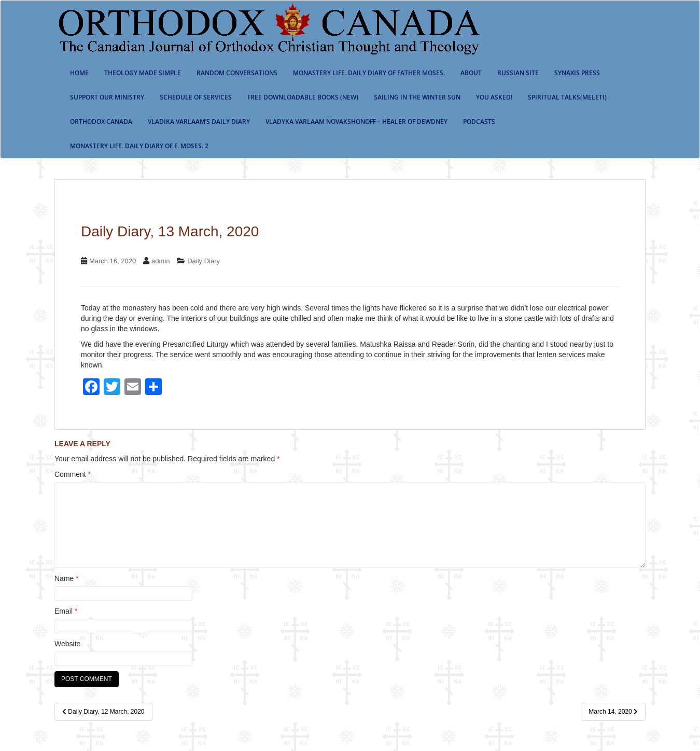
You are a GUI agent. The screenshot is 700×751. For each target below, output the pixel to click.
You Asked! (494, 97)
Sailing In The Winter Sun (417, 97)
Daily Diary (204, 261)
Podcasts (479, 122)
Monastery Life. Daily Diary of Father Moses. (369, 73)
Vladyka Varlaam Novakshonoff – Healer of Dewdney (356, 122)
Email (66, 611)
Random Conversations (237, 73)
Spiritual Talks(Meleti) (567, 97)
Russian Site (518, 73)
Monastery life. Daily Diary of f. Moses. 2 (139, 146)
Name (67, 578)
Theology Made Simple (143, 73)
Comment (73, 474)
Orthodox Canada (101, 122)
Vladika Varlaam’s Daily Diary (199, 122)
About (471, 73)
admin (160, 261)
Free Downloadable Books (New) (303, 97)
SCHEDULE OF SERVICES (196, 97)
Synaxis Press (577, 73)
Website (67, 644)
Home (79, 73)
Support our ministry (107, 97)
